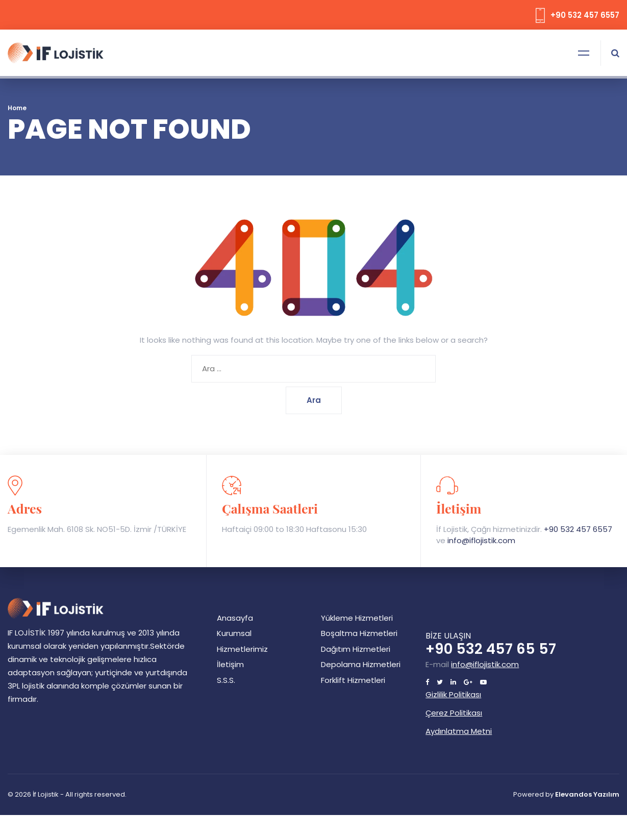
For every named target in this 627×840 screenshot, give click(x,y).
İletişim (230, 664)
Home (17, 108)
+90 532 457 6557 (578, 529)
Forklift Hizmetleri (353, 680)
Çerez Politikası (454, 713)
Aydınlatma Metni (459, 731)
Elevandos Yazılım (587, 794)
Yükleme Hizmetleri (357, 618)
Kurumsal (234, 633)
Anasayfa (235, 618)
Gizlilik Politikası (453, 694)
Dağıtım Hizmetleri (356, 649)
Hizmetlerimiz (242, 649)
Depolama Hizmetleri (361, 664)
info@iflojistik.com (481, 540)
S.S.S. (226, 680)
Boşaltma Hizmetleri (359, 633)
